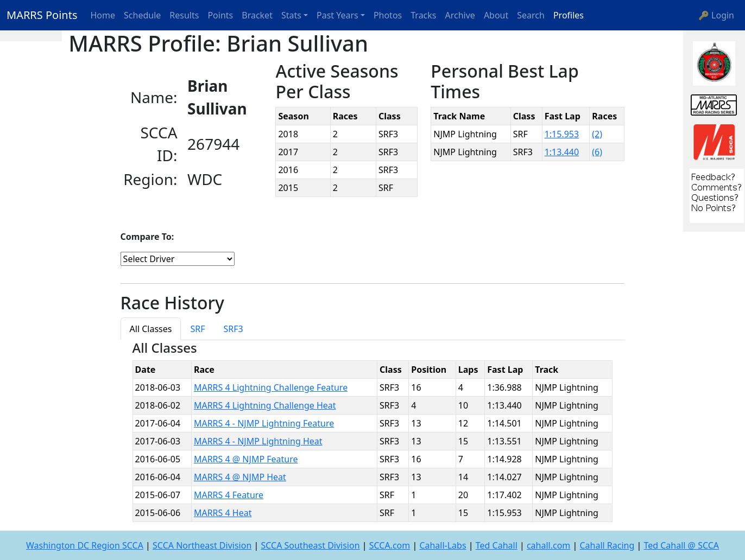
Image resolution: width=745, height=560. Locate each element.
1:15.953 (562, 134)
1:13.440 (562, 152)
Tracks (423, 15)
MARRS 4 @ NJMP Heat (240, 477)
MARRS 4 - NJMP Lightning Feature (264, 423)
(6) (597, 152)
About (496, 15)
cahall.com (548, 545)
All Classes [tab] (151, 329)
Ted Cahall (497, 545)
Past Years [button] (337, 15)
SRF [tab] (197, 329)
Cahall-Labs (443, 545)
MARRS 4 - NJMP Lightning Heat (258, 441)
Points (220, 15)
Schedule (142, 15)
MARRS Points (42, 15)
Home (103, 15)
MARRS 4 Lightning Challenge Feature (271, 387)
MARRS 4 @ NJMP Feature (246, 459)
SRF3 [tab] (233, 329)
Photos (388, 15)
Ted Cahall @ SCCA (681, 545)
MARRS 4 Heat (223, 513)
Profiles (569, 15)
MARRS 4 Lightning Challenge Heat (265, 405)
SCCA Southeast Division (310, 545)
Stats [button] (291, 15)
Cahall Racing (607, 545)
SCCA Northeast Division (202, 545)
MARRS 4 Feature (229, 495)
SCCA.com (390, 545)
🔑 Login (716, 15)
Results (184, 15)
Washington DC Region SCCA (85, 545)
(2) (597, 134)
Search (531, 15)
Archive (460, 15)
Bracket (257, 15)
